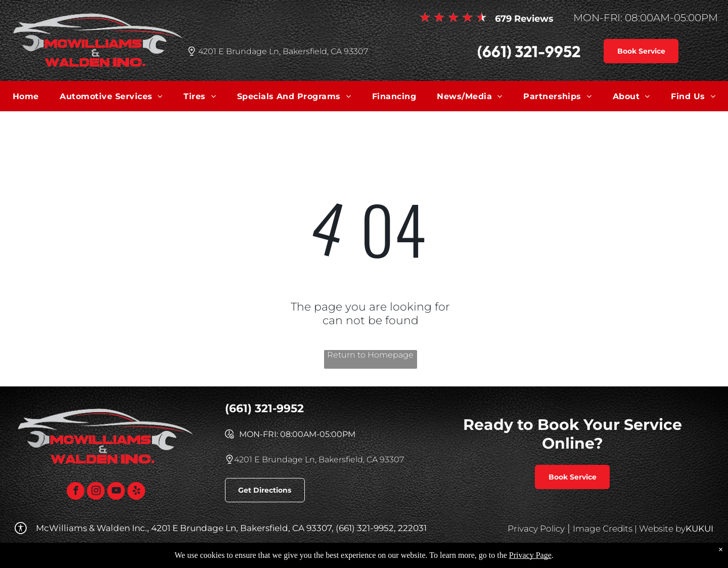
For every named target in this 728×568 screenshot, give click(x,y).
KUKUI (699, 529)
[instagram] (96, 492)
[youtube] (116, 492)
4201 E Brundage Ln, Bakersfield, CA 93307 (283, 51)
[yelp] (136, 492)
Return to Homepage (370, 355)
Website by (662, 529)
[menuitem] (26, 96)
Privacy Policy (536, 529)
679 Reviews (524, 19)
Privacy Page (530, 555)
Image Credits (603, 529)
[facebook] (76, 492)
